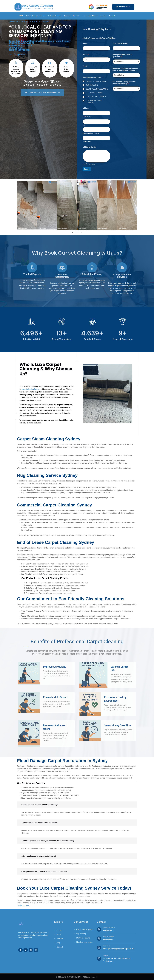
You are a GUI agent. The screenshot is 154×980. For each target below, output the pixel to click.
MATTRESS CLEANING (94, 93)
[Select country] (85, 60)
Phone (86, 55)
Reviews (67, 16)
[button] (20, 206)
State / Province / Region (91, 133)
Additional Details (89, 147)
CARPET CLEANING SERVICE (97, 81)
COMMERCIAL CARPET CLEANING (95, 102)
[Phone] (96, 60)
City (84, 125)
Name (85, 43)
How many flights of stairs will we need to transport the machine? (125, 69)
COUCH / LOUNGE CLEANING (97, 89)
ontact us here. (24, 905)
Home (21, 16)
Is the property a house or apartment (122, 56)
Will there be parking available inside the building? (124, 83)
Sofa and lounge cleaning (35, 16)
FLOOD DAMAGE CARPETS (96, 97)
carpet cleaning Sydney (31, 389)
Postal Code (87, 142)
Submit (87, 169)
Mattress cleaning (54, 16)
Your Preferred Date (120, 43)
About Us (76, 16)
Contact (112, 16)
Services (103, 16)
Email (85, 66)
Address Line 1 (87, 117)
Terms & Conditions (90, 16)
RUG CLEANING (92, 85)
